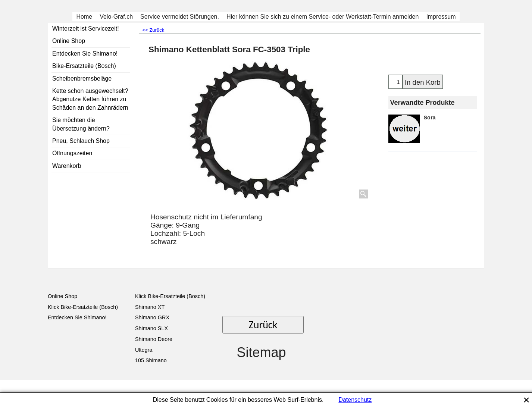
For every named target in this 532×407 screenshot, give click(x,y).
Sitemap (261, 352)
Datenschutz (355, 400)
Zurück (263, 325)
